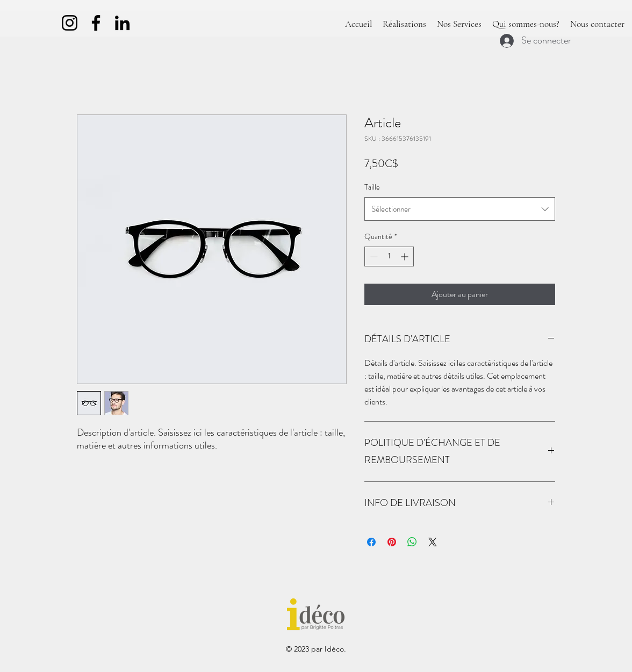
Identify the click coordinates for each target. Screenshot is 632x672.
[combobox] (460, 209)
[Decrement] (373, 256)
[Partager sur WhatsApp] (412, 542)
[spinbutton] (389, 256)
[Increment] (405, 256)
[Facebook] (96, 23)
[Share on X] (433, 542)
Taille (372, 187)
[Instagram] (70, 23)
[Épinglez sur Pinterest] (392, 542)
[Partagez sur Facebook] (371, 542)
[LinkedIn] (122, 23)
